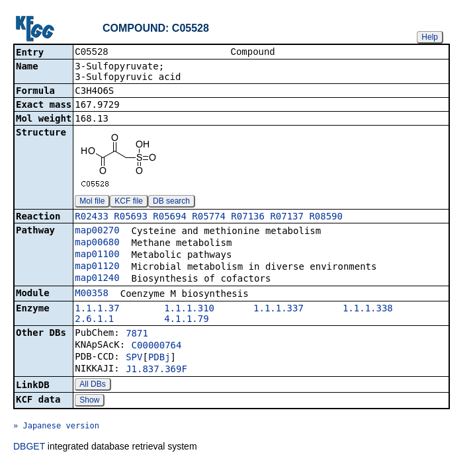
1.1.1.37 (97, 309)
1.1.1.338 (368, 309)
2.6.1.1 (94, 320)
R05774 (209, 218)
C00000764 (157, 346)
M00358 (92, 294)
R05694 (170, 218)
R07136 (248, 218)
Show (89, 401)
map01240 (97, 279)
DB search (171, 202)
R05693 (131, 218)
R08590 (326, 218)
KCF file (129, 202)
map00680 (97, 243)
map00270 (97, 231)
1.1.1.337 (279, 309)
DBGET (29, 448)
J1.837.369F (156, 370)
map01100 (97, 255)
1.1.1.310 (189, 309)
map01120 (97, 267)
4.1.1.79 (186, 320)
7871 (137, 335)
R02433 (92, 218)
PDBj (159, 358)
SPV (134, 358)
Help (430, 37)
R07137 (287, 218)
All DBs (92, 385)
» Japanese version (56, 427)
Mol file (92, 202)
